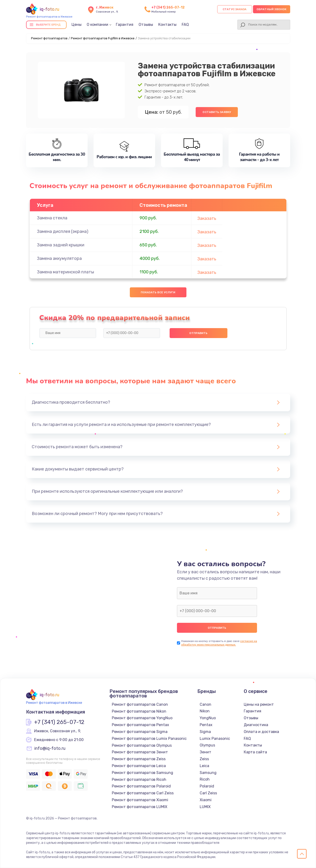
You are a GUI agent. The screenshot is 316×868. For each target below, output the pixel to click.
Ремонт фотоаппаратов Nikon (139, 711)
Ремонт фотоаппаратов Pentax (140, 725)
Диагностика (256, 725)
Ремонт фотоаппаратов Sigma (140, 732)
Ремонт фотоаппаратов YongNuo (142, 718)
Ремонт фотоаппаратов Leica (139, 766)
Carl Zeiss (208, 793)
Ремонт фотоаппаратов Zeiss (139, 759)
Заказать (207, 218)
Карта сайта (255, 752)
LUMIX (205, 807)
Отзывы (146, 25)
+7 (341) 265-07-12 (168, 7)
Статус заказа (235, 9)
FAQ (185, 25)
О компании (97, 25)
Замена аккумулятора (59, 258)
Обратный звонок (272, 9)
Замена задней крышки (61, 245)
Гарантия (125, 25)
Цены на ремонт (259, 704)
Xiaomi (206, 800)
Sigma (205, 732)
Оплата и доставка (261, 732)
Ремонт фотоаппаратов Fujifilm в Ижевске (103, 38)
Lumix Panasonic (215, 739)
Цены (77, 25)
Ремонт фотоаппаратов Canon (140, 704)
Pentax (206, 725)
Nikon (205, 711)
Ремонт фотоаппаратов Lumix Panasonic (149, 739)
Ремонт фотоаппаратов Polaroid (141, 786)
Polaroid (207, 786)
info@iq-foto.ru (50, 749)
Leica (204, 766)
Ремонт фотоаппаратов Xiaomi (140, 800)
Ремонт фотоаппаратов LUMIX (140, 807)
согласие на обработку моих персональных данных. (219, 643)
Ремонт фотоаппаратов (49, 38)
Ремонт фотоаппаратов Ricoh (139, 780)
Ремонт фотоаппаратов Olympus (142, 745)
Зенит (205, 752)
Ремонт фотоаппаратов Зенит (140, 752)
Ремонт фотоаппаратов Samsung (142, 773)
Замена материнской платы (65, 272)
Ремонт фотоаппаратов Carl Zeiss (143, 793)
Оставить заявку (217, 112)
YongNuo (208, 718)
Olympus (207, 745)
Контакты (167, 25)
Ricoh (205, 779)
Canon (205, 704)
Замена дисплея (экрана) (63, 231)
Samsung (208, 773)
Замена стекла (52, 218)
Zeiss (204, 759)
